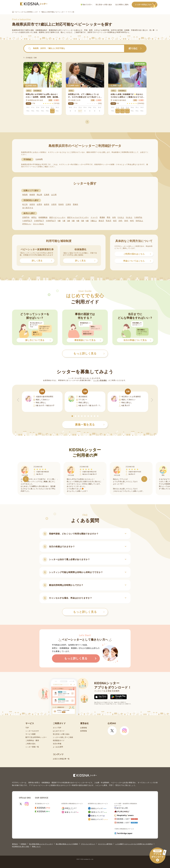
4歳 (78, 221)
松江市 (25, 204)
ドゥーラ (94, 217)
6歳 (87, 221)
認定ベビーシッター (57, 217)
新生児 (101, 221)
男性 (109, 217)
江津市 (68, 204)
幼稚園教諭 (43, 217)
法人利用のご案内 (122, 5)
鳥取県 (25, 195)
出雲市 (39, 204)
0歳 (59, 221)
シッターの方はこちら (146, 5)
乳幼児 (109, 221)
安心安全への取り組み (104, 5)
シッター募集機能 (100, 380)
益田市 (47, 204)
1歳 (64, 221)
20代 (120, 221)
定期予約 (26, 217)
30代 (126, 221)
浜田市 (32, 204)
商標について (36, 846)
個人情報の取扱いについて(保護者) (67, 844)
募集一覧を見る (90, 425)
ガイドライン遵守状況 (105, 844)
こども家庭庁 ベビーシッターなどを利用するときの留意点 (134, 844)
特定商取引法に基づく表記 (21, 846)
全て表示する (28, 208)
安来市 (61, 204)
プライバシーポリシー (88, 844)
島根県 (32, 195)
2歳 (68, 221)
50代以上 (139, 221)
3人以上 (129, 217)
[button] (72, 416)
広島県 (47, 195)
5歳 (83, 221)
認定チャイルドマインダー (78, 217)
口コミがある (39, 224)
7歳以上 (94, 221)
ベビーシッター (68, 30)
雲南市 (75, 204)
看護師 (102, 217)
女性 (114, 217)
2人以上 (121, 217)
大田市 (54, 204)
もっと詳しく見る (89, 612)
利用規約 (23, 844)
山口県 (54, 195)
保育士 (34, 217)
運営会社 (15, 844)
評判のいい (27, 224)
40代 (132, 221)
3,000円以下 (51, 221)
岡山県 (39, 195)
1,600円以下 (27, 221)
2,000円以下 (39, 221)
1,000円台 (138, 217)
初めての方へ (87, 5)
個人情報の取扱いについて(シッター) (41, 844)
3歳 (73, 221)
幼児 (115, 221)
